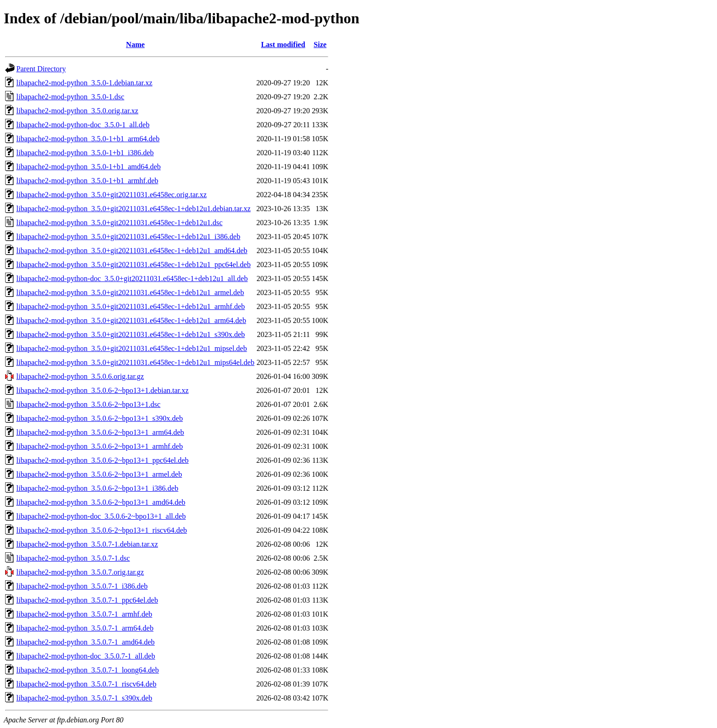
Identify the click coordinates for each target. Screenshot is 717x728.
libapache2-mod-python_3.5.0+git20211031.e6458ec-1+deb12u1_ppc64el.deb (134, 264)
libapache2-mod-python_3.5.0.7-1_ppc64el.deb (87, 600)
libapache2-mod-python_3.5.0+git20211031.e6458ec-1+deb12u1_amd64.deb (132, 251)
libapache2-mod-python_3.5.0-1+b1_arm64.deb (88, 139)
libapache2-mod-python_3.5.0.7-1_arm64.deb (85, 628)
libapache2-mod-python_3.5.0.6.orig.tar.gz (80, 376)
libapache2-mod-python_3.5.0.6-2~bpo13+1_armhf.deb (100, 446)
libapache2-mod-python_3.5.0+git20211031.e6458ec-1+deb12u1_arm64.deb (131, 320)
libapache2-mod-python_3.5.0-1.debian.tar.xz (84, 83)
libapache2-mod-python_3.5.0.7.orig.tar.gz (80, 572)
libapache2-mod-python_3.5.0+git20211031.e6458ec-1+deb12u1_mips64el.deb (135, 362)
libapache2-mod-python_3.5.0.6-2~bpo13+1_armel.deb (99, 474)
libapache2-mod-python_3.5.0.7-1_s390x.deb (84, 698)
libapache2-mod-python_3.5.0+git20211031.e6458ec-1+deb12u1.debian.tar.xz (134, 209)
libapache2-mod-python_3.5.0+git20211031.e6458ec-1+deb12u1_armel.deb (130, 292)
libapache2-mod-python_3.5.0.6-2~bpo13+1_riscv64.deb (102, 530)
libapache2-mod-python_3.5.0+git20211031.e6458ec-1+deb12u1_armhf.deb (131, 306)
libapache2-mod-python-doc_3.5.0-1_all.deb (83, 125)
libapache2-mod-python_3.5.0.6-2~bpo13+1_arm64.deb (100, 432)
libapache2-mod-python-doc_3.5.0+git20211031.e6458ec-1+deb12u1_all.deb (132, 278)
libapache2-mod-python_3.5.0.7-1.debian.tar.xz (87, 544)
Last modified (283, 45)
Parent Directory (41, 69)
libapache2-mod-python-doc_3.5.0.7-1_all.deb (86, 656)
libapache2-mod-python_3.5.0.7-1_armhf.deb (84, 614)
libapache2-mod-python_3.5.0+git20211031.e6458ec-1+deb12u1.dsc (119, 223)
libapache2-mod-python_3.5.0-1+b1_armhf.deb (87, 181)
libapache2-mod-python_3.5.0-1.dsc (70, 97)
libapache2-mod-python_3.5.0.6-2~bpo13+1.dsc (88, 404)
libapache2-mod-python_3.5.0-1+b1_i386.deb (85, 153)
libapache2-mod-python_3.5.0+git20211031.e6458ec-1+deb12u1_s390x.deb (131, 334)
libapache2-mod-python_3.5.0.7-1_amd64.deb (86, 642)
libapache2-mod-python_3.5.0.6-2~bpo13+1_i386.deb (97, 488)
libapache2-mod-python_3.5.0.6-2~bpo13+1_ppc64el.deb (103, 460)
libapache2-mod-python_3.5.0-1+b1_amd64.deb (89, 167)
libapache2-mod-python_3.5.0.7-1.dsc (73, 558)
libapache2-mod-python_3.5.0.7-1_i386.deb (82, 586)
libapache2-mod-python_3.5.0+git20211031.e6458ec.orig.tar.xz (111, 195)
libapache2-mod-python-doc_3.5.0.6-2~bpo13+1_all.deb (101, 516)
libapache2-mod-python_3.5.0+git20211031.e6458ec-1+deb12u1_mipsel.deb (132, 348)
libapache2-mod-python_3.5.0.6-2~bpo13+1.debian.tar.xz (103, 390)
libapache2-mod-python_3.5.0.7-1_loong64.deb (88, 670)
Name (135, 45)
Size (320, 45)
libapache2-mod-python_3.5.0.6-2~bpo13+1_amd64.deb (101, 502)
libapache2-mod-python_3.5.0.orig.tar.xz (77, 111)
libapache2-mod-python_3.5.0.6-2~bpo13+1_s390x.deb (100, 418)
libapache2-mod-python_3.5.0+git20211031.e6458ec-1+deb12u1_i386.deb (128, 237)
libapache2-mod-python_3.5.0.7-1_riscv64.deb (86, 684)
